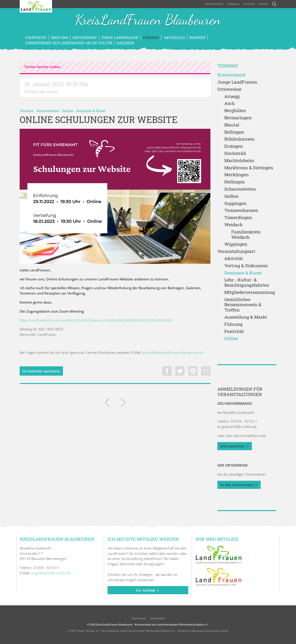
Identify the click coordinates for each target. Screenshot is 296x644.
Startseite (36, 38)
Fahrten (197, 38)
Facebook (249, 4)
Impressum (138, 618)
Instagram (233, 4)
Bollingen (234, 132)
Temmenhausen (241, 210)
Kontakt (263, 4)
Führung (233, 324)
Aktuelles (174, 38)
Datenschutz (157, 618)
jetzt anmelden (235, 446)
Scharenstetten (240, 189)
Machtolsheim (239, 161)
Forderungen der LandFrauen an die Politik (69, 43)
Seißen (231, 196)
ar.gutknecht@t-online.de (237, 427)
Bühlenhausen (239, 139)
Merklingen (236, 175)
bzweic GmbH (220, 631)
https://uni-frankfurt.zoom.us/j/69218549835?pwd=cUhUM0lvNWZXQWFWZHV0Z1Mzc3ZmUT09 (96, 320)
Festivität (234, 331)
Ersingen (234, 146)
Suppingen (235, 203)
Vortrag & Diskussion (246, 266)
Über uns (59, 38)
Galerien (125, 43)
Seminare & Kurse (91, 111)
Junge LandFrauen (120, 38)
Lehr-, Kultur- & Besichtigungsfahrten (247, 283)
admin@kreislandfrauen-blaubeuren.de (173, 352)
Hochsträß (235, 153)
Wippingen (236, 244)
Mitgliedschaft (214, 4)
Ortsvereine (85, 38)
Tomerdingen (238, 218)
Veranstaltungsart (236, 251)
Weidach (233, 225)
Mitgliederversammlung (250, 292)
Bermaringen (238, 118)
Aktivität (234, 259)
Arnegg (232, 96)
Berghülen (235, 111)
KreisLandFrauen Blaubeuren (148, 20)
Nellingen (234, 182)
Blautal (232, 125)
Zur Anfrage (148, 590)
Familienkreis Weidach (246, 235)
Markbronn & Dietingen (249, 168)
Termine (151, 38)
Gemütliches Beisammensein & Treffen (243, 305)
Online (68, 111)
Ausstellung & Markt (246, 317)
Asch (230, 103)
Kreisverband (48, 111)
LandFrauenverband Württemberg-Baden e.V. (148, 631)
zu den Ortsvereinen (239, 485)
